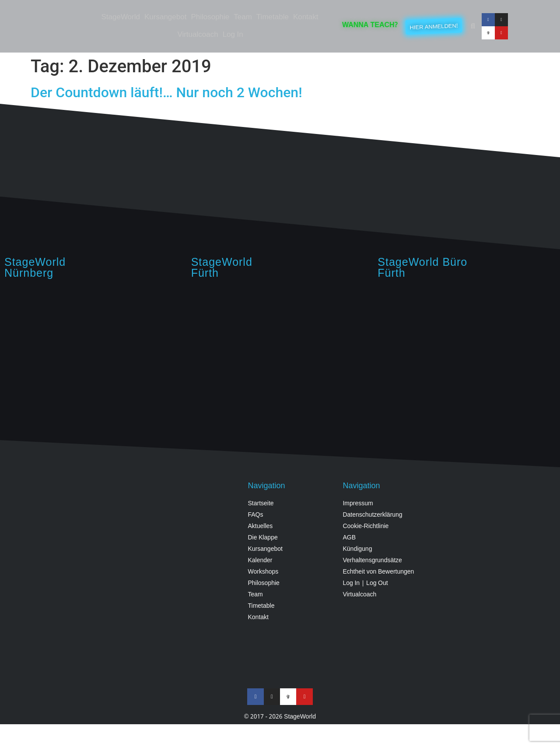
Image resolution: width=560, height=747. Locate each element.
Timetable (273, 17)
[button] (473, 26)
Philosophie (210, 17)
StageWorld (121, 17)
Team (243, 17)
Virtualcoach (198, 35)
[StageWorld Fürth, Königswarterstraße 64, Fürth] (467, 357)
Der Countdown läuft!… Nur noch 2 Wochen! (166, 92)
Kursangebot (165, 17)
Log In (233, 35)
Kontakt (306, 17)
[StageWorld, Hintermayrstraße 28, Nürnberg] (93, 357)
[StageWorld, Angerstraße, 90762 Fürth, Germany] (280, 357)
